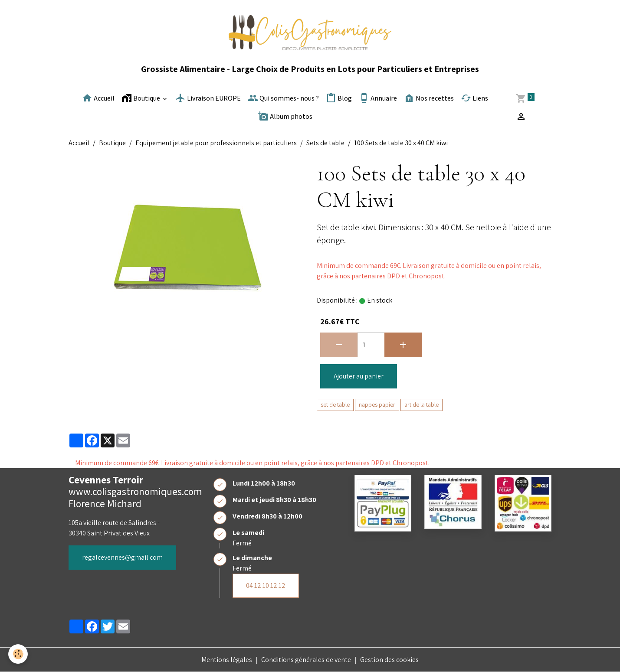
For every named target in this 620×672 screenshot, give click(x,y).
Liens (474, 98)
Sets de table (325, 143)
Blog (339, 98)
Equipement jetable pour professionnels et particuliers (216, 143)
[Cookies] (18, 654)
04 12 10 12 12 (266, 586)
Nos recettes (429, 98)
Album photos (285, 116)
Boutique (141, 98)
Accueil (98, 98)
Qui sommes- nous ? (283, 98)
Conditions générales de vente (306, 660)
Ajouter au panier (359, 376)
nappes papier (377, 405)
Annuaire (378, 98)
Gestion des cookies (389, 660)
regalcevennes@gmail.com (122, 557)
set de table (335, 405)
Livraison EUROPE (208, 98)
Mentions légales (227, 660)
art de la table (422, 405)
